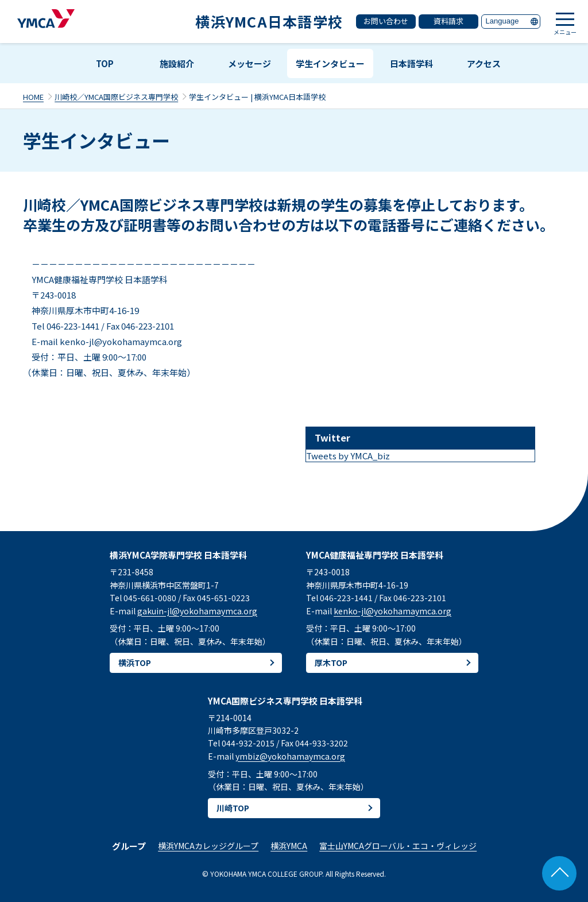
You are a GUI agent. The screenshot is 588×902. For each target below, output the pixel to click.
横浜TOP (135, 663)
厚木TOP (331, 663)
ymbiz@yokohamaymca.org (290, 756)
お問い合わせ (386, 21)
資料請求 (448, 21)
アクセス (484, 63)
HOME (33, 97)
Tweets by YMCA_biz (348, 456)
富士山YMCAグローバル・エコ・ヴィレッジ (398, 846)
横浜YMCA (289, 846)
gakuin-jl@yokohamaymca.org (197, 611)
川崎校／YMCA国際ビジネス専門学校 (116, 97)
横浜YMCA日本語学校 (269, 21)
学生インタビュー (330, 63)
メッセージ (249, 63)
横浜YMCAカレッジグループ (208, 846)
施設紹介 (177, 63)
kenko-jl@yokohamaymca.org (392, 611)
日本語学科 (411, 63)
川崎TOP (233, 808)
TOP (105, 63)
